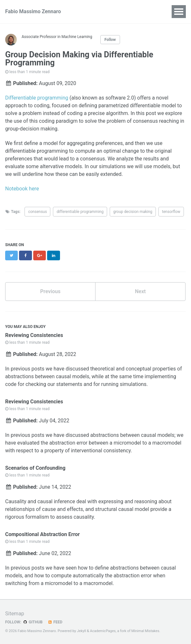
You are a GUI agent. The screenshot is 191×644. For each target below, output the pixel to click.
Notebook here (22, 189)
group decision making (133, 212)
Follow (110, 40)
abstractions (20, 376)
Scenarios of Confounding (35, 468)
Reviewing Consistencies (34, 335)
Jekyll (81, 631)
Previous (50, 291)
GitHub (33, 622)
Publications (96, 11)
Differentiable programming (37, 98)
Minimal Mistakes (145, 631)
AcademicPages (103, 631)
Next (140, 291)
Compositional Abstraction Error (42, 534)
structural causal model (122, 509)
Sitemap (15, 614)
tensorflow (171, 212)
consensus (37, 212)
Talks (126, 11)
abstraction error (68, 443)
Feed (55, 622)
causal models (73, 376)
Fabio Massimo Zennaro (33, 11)
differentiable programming (80, 212)
